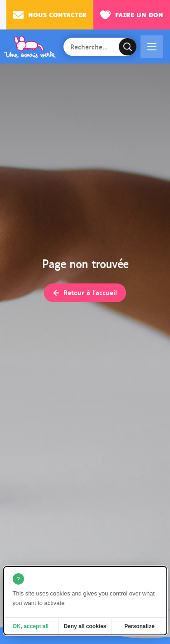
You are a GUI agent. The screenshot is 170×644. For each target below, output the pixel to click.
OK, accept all (31, 626)
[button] (152, 47)
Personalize (139, 626)
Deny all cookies (85, 626)
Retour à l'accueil (90, 293)
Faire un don (132, 15)
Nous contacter (50, 15)
